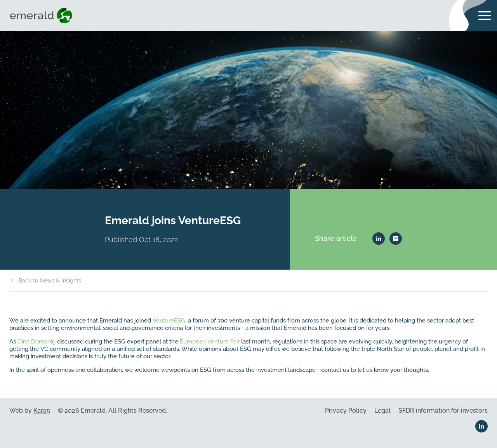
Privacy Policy (346, 411)
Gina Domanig (36, 341)
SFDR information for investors (443, 411)
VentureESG (169, 320)
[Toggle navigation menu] (485, 16)
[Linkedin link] (481, 426)
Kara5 (42, 411)
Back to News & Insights (50, 281)
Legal (382, 411)
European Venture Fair (210, 341)
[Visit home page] (43, 16)
